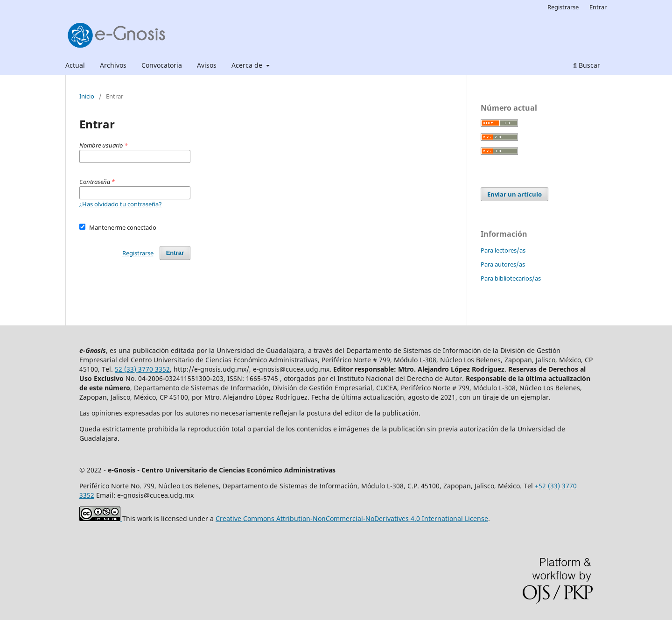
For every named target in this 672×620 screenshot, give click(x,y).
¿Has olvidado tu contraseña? (121, 204)
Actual (75, 65)
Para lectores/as (503, 250)
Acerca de (248, 65)
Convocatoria (162, 65)
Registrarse (563, 7)
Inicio (87, 96)
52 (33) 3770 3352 (142, 369)
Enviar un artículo (514, 194)
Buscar (587, 65)
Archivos (113, 65)
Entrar (598, 7)
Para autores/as (503, 264)
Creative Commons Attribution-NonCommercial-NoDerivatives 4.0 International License (352, 518)
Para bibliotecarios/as (511, 278)
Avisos (207, 65)
